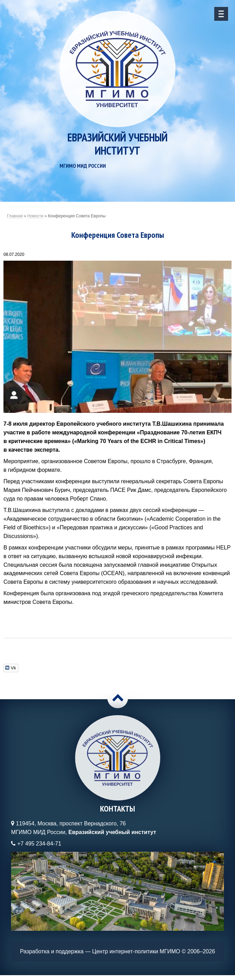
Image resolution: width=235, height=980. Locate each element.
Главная (15, 216)
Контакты (117, 809)
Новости (35, 216)
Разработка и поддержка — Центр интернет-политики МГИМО (100, 951)
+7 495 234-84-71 (39, 844)
